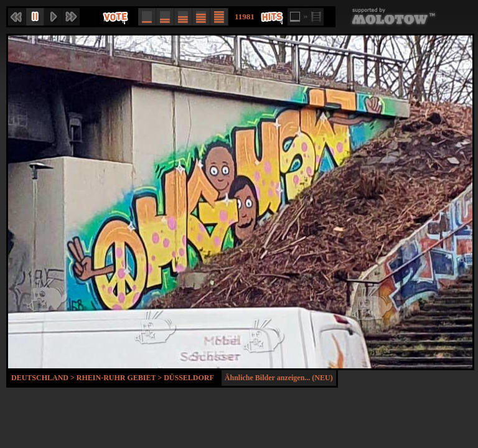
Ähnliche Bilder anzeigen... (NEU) (279, 378)
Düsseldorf (189, 378)
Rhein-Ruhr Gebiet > (120, 378)
